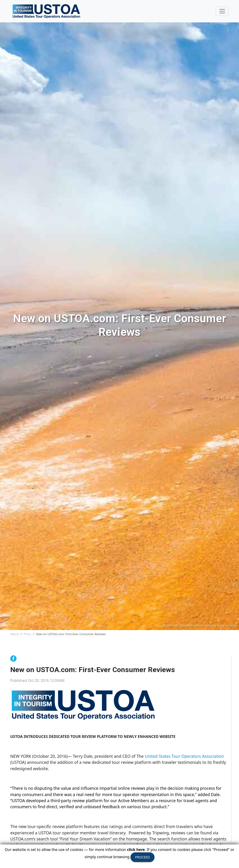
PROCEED (142, 857)
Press (27, 634)
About (14, 634)
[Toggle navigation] (222, 11)
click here (136, 850)
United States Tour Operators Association (184, 756)
